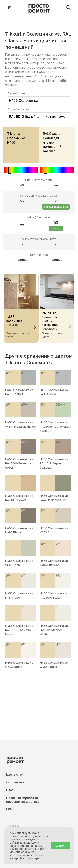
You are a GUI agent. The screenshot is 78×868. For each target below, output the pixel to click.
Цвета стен (15, 775)
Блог (10, 790)
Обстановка (15, 782)
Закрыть (60, 846)
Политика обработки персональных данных (23, 800)
